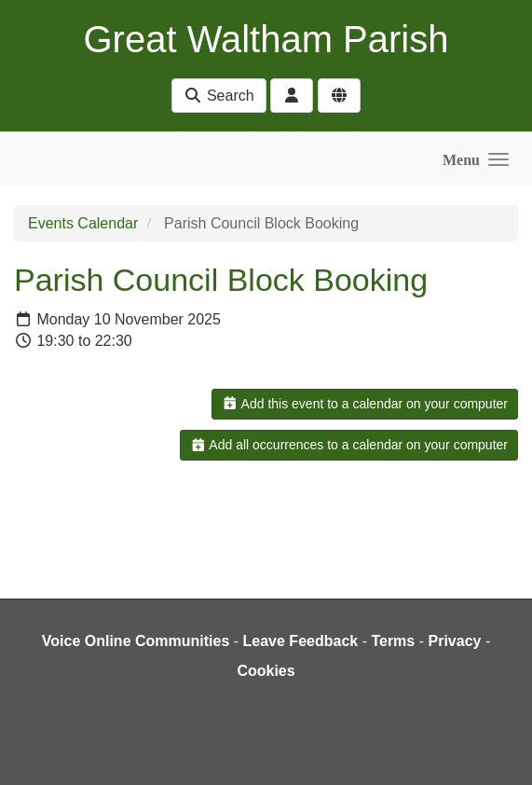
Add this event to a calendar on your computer (365, 404)
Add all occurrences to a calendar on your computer (349, 445)
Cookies (266, 671)
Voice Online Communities (136, 641)
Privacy (454, 641)
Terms (393, 641)
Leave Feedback (301, 641)
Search (218, 96)
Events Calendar (83, 223)
